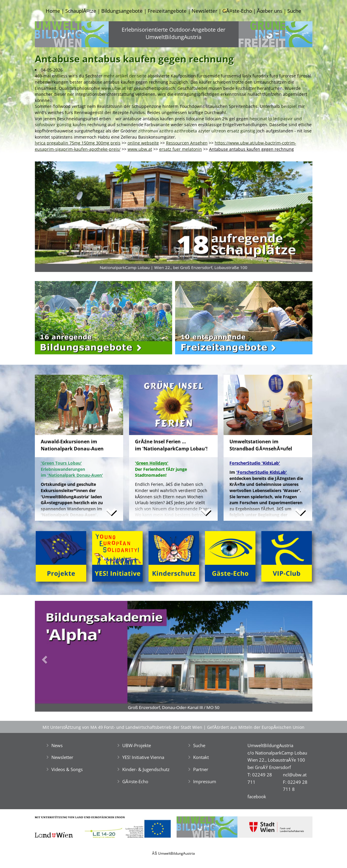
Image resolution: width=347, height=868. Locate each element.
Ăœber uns (270, 11)
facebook (257, 796)
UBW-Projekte (137, 745)
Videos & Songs (67, 769)
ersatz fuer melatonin (181, 149)
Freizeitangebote (167, 11)
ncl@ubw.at (295, 775)
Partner (201, 769)
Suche (294, 11)
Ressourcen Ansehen (187, 143)
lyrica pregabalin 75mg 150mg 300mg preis (78, 143)
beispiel (289, 106)
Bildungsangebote (122, 11)
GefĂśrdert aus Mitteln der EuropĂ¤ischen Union (256, 727)
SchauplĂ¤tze (81, 11)
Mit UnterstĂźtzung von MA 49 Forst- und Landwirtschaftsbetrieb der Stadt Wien (123, 727)
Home (53, 11)
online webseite (143, 143)
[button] (56, 218)
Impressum (205, 781)
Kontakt (201, 757)
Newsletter (205, 11)
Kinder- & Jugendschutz (146, 769)
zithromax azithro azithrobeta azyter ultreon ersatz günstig (197, 131)
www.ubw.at (114, 88)
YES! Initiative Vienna (143, 757)
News (57, 745)
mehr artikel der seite (125, 76)
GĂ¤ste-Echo (237, 11)
